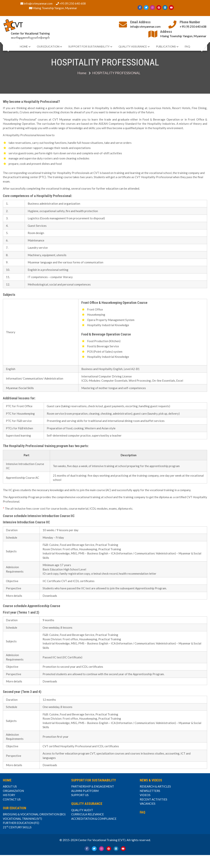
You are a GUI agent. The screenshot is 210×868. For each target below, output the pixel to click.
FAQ (187, 46)
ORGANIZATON (13, 791)
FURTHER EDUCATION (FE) (21, 823)
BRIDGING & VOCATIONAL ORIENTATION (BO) (34, 814)
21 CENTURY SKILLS (17, 827)
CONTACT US (12, 799)
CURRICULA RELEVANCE (88, 814)
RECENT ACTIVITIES (153, 799)
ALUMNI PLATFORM (85, 791)
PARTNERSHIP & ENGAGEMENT (93, 786)
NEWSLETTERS (150, 791)
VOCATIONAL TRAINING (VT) (22, 819)
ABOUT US (10, 786)
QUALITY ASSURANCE (133, 46)
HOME (24, 46)
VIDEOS (145, 795)
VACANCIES (148, 804)
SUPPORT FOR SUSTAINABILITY (89, 46)
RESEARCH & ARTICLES (155, 786)
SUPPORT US (80, 795)
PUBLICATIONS (166, 46)
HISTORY (9, 795)
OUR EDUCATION (48, 46)
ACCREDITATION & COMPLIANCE (94, 819)
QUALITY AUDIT (82, 810)
